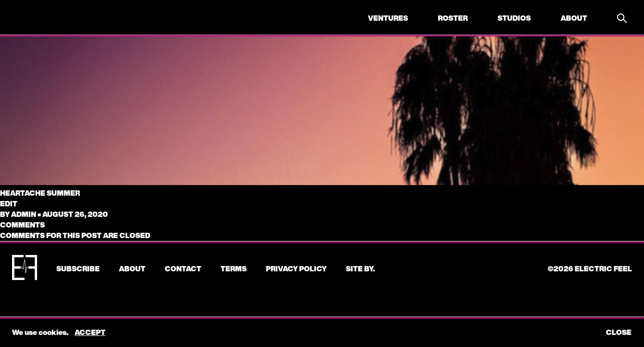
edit (9, 203)
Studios (514, 18)
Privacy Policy (296, 268)
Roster (453, 18)
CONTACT (183, 268)
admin (24, 214)
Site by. (360, 268)
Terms (234, 268)
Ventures (388, 18)
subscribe (78, 268)
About (574, 18)
